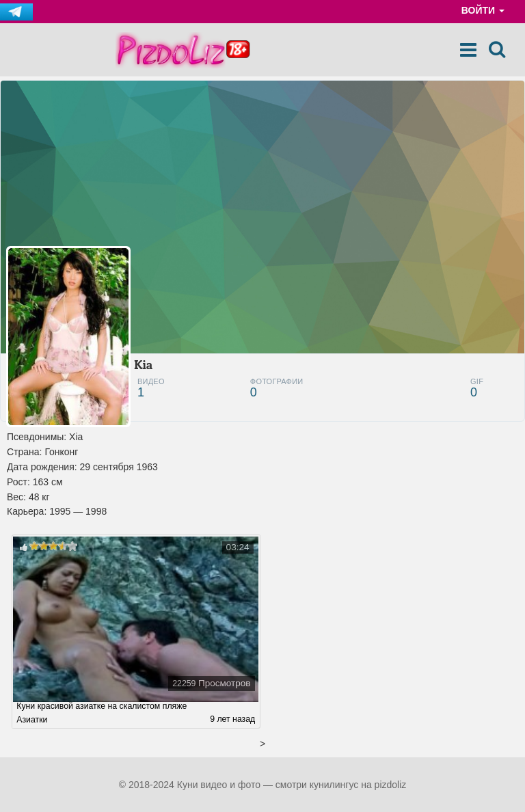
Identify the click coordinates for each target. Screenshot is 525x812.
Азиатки (32, 720)
